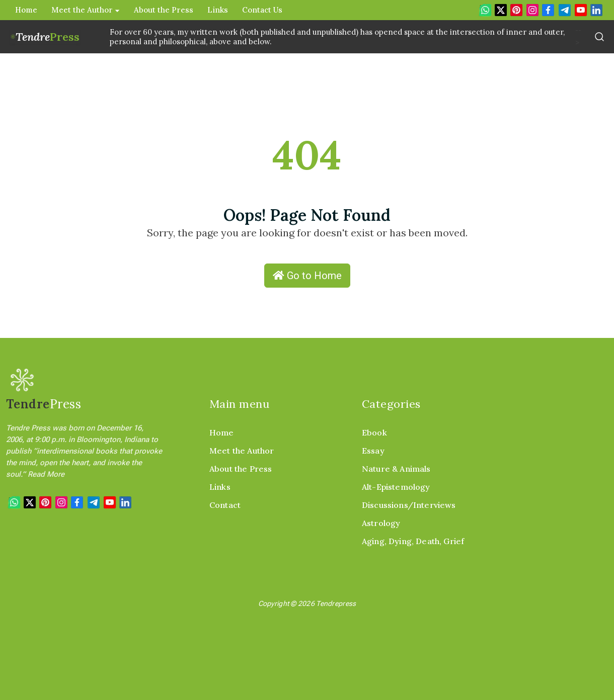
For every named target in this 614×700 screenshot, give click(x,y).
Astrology (381, 523)
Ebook (374, 432)
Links (218, 10)
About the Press (164, 10)
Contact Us (262, 10)
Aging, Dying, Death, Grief (413, 541)
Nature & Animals (396, 469)
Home (26, 10)
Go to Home (307, 276)
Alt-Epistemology (396, 487)
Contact (225, 505)
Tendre (48, 37)
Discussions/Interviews (409, 505)
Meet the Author (86, 10)
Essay (373, 451)
